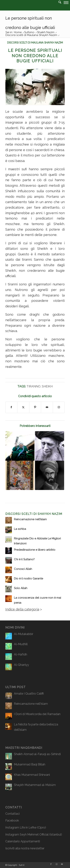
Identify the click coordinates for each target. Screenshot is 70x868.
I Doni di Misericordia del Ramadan (37, 714)
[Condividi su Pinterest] (35, 407)
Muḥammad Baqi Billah (30, 764)
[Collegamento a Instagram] (59, 407)
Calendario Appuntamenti (23, 841)
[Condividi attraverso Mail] (47, 407)
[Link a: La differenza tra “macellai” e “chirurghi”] (20, 446)
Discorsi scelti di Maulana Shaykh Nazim (35, 43)
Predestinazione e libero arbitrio (35, 550)
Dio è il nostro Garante (28, 579)
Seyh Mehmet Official (34, 835)
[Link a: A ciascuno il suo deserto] (50, 475)
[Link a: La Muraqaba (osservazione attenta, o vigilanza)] (50, 446)
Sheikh (47, 386)
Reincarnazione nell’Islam (30, 519)
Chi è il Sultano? (24, 559)
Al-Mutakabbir (24, 634)
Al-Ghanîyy (21, 665)
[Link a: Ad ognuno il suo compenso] (20, 475)
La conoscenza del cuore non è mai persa (37, 600)
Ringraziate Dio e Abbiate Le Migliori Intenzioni (37, 541)
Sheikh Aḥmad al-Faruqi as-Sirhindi (37, 754)
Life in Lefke (28, 828)
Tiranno (34, 386)
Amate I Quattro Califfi (29, 694)
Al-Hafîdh (21, 654)
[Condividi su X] (23, 407)
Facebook (12, 820)
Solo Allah (21, 588)
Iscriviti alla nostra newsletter (25, 848)
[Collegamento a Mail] (62, 864)
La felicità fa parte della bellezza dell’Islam (36, 727)
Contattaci (12, 814)
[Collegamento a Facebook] (51, 864)
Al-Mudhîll (21, 644)
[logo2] (28, 7)
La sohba (20, 529)
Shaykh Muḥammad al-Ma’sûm (35, 785)
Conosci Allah (23, 569)
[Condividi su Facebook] (11, 407)
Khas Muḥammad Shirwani (32, 775)
